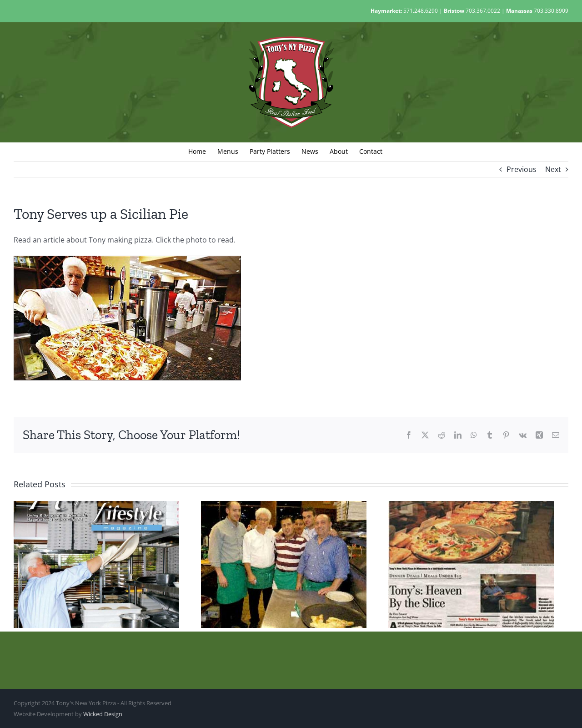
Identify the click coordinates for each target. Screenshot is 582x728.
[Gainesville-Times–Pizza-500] (127, 259)
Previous (522, 169)
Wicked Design (103, 714)
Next (553, 169)
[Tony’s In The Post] (471, 506)
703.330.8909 (551, 11)
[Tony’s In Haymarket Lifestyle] (96, 506)
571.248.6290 (421, 11)
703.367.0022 (483, 11)
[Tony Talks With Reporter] (284, 506)
